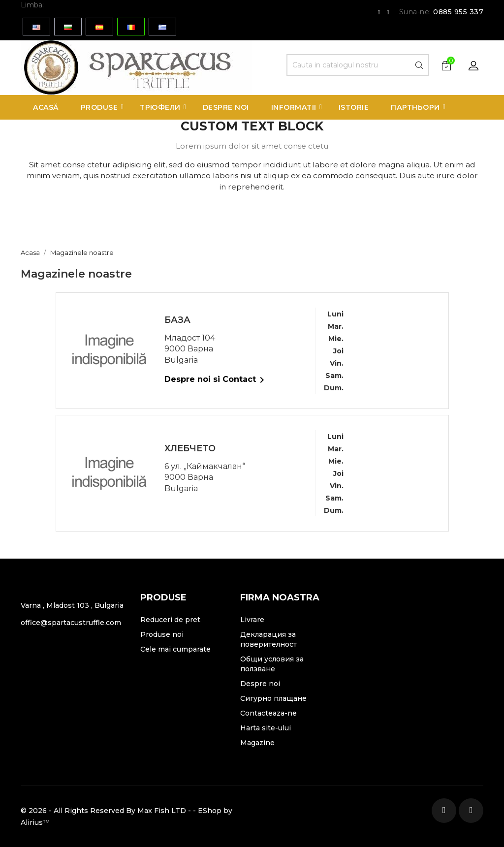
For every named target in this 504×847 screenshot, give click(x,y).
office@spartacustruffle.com (71, 623)
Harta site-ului (266, 728)
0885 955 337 (458, 12)
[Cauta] (358, 65)
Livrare (252, 620)
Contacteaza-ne (268, 713)
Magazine (257, 743)
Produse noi (162, 634)
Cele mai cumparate (175, 649)
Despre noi (260, 684)
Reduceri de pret (170, 620)
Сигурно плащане (273, 698)
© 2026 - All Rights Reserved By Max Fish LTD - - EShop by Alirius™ (126, 816)
